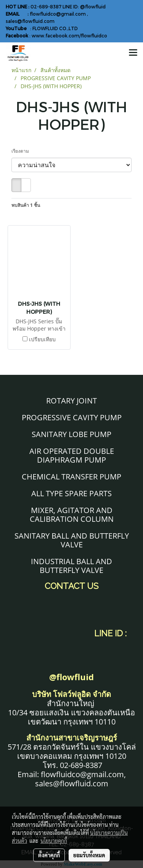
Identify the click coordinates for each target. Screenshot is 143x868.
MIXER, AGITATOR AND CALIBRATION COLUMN (72, 515)
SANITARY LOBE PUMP (71, 434)
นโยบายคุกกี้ (54, 841)
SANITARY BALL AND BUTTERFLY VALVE (72, 540)
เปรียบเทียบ (42, 339)
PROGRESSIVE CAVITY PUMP (72, 417)
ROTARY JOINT (71, 401)
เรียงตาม (22, 151)
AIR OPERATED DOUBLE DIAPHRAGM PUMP (72, 455)
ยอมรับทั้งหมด (89, 855)
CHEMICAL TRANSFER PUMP (71, 477)
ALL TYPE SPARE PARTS (71, 493)
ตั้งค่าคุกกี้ (49, 855)
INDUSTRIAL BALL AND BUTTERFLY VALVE (71, 566)
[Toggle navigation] (133, 53)
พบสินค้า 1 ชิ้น (26, 205)
